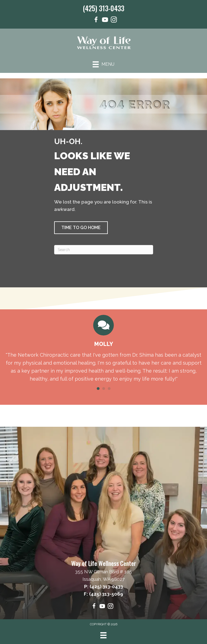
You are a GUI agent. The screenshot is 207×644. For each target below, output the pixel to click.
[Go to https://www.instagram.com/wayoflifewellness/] (114, 20)
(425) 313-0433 (103, 8)
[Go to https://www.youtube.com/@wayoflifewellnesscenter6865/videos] (105, 20)
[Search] (104, 250)
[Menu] (103, 64)
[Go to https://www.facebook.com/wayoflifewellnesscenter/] (96, 20)
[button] (81, 228)
